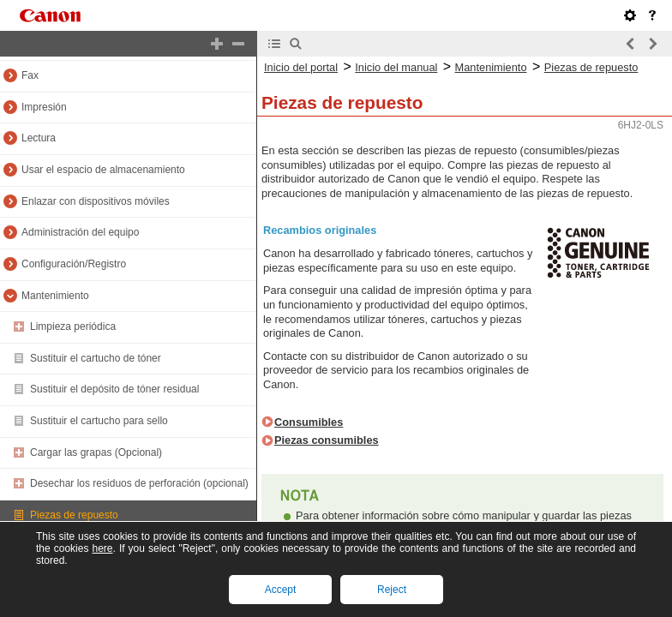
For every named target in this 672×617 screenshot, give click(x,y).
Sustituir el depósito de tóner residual (114, 389)
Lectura (39, 138)
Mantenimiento (55, 296)
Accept (281, 590)
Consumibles (309, 422)
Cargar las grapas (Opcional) (96, 452)
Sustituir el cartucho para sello (99, 421)
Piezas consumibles (327, 440)
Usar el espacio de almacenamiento (103, 170)
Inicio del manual (396, 67)
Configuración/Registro (74, 264)
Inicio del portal (301, 67)
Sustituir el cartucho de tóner (96, 358)
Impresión (44, 107)
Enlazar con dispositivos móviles (96, 201)
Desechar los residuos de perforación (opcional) (139, 483)
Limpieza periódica (73, 326)
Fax (30, 75)
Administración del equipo (80, 232)
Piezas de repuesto (74, 515)
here (102, 548)
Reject (392, 590)
